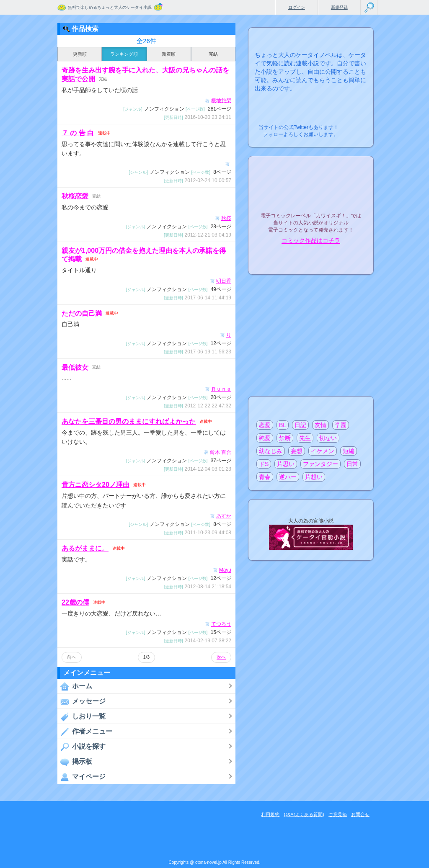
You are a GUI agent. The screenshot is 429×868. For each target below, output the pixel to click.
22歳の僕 (75, 602)
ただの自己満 (82, 313)
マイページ (81, 777)
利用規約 (270, 814)
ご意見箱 (338, 814)
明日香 (224, 281)
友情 (320, 425)
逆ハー (288, 477)
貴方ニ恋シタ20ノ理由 (96, 485)
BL (283, 425)
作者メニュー (85, 731)
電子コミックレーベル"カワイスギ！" (311, 193)
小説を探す (81, 747)
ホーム (75, 686)
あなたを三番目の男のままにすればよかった (129, 421)
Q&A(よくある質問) (304, 814)
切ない (328, 438)
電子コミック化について (311, 259)
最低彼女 (75, 367)
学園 (341, 425)
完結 (213, 54)
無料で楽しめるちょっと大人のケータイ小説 (110, 7)
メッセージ (81, 701)
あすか (224, 516)
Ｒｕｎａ (221, 389)
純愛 (265, 438)
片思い (286, 464)
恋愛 (265, 425)
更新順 (80, 54)
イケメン (323, 451)
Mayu (225, 570)
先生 (305, 438)
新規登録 (339, 7)
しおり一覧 (81, 716)
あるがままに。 (85, 548)
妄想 (297, 451)
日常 (352, 464)
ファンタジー (320, 464)
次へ (221, 657)
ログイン (297, 7)
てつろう (221, 624)
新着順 (169, 54)
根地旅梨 (221, 100)
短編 (349, 451)
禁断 (285, 438)
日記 (300, 425)
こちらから (354, 125)
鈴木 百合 (221, 453)
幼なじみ (271, 451)
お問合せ (360, 814)
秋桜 (226, 218)
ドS (264, 464)
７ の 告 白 (78, 133)
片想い (314, 477)
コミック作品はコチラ (311, 241)
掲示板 (75, 762)
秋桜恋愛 (75, 196)
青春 (265, 477)
